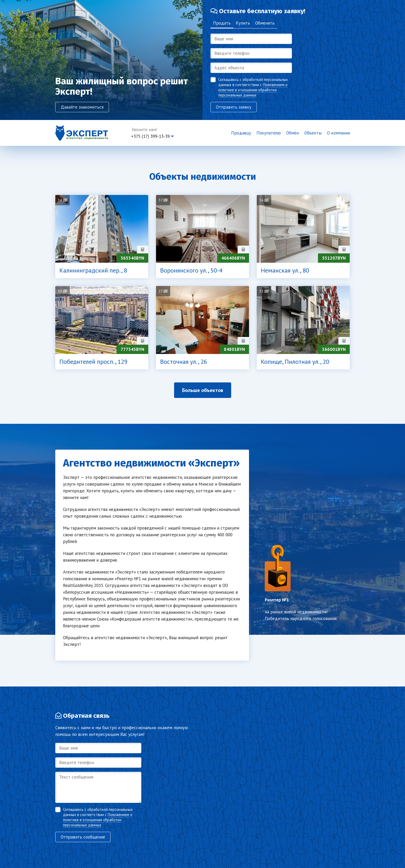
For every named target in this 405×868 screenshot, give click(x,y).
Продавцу (241, 133)
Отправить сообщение (83, 837)
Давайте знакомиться (82, 107)
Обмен (293, 133)
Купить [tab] (243, 23)
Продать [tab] (222, 23)
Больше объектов (203, 390)
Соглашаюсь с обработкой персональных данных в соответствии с (253, 87)
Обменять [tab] (265, 23)
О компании (338, 133)
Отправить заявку (234, 107)
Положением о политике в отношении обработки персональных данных (253, 90)
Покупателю (269, 133)
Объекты (313, 133)
